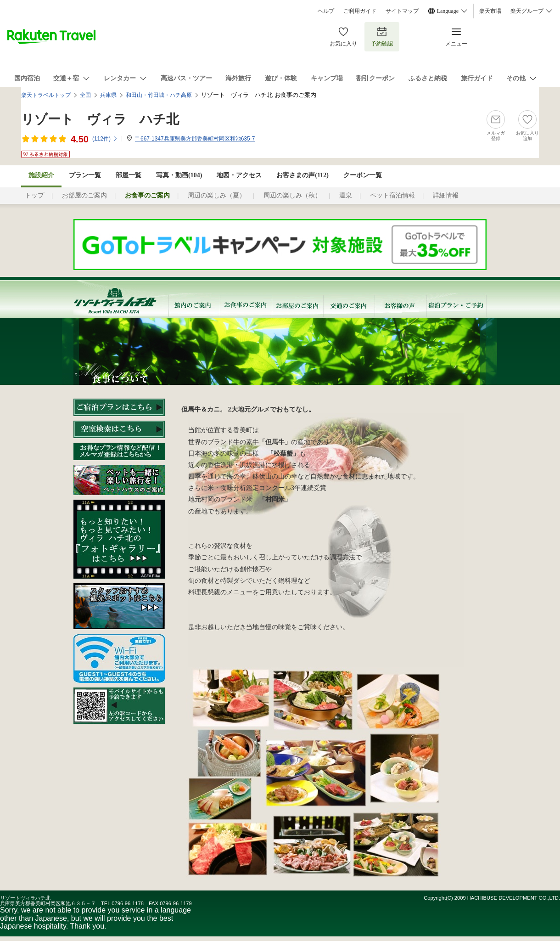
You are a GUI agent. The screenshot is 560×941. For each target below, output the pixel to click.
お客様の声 (400, 306)
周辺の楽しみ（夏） (217, 195)
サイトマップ (402, 11)
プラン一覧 (85, 175)
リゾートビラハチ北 (121, 298)
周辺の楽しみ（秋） (292, 195)
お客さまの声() (302, 175)
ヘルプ (326, 11)
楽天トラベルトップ (46, 95)
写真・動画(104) (179, 175)
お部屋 (297, 306)
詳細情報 (446, 195)
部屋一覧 (129, 175)
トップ (34, 195)
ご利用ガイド (360, 11)
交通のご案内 (349, 306)
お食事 (246, 306)
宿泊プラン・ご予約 (456, 306)
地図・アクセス (239, 175)
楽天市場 (490, 11)
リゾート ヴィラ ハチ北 (100, 119)
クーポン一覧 (363, 175)
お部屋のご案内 (84, 195)
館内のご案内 (194, 306)
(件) (105, 139)
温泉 (346, 195)
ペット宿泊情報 (392, 195)
